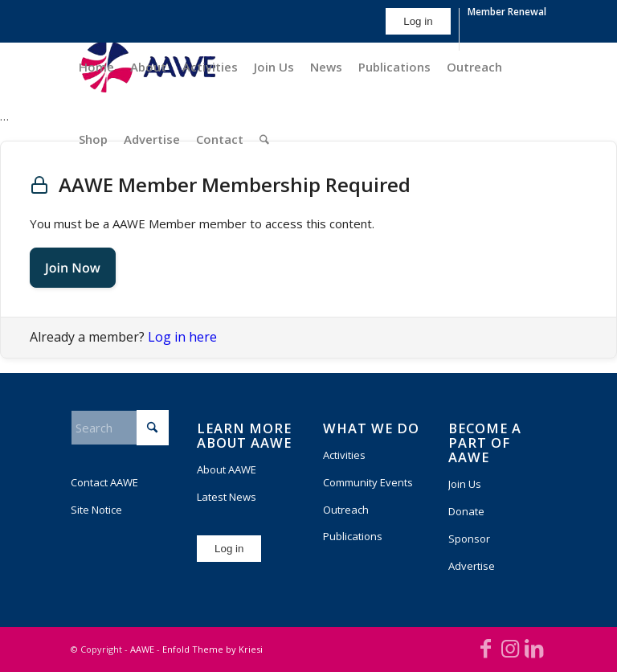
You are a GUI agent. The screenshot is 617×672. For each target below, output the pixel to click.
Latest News (227, 497)
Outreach (346, 510)
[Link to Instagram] (510, 648)
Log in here (182, 337)
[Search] (264, 139)
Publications (353, 536)
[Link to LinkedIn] (534, 648)
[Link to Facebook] (486, 648)
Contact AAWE (104, 482)
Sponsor (469, 539)
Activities (344, 455)
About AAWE (227, 469)
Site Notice (96, 510)
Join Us (465, 484)
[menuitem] (418, 29)
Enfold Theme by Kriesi (212, 649)
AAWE (142, 649)
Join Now (73, 268)
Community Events (368, 482)
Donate (466, 511)
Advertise (472, 566)
